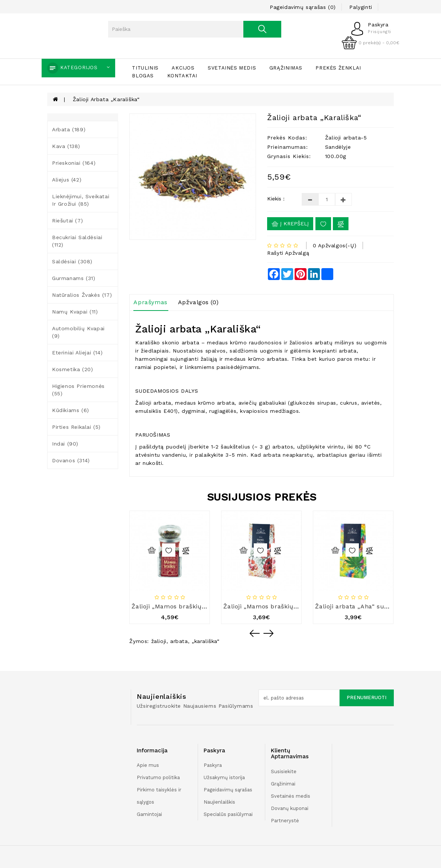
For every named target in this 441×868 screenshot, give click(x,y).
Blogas (143, 76)
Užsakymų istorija (224, 777)
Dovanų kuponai (290, 808)
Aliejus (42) (67, 180)
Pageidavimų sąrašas (228, 790)
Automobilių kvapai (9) (78, 332)
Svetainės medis (232, 68)
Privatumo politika (158, 777)
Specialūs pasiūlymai (228, 814)
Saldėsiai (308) (72, 261)
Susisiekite (284, 771)
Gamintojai (149, 814)
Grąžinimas (286, 68)
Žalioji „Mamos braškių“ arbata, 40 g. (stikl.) (199, 606)
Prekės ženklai (338, 68)
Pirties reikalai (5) (76, 427)
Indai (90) (65, 444)
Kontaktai (182, 76)
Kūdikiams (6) (71, 410)
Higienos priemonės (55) (78, 390)
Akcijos (183, 68)
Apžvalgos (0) (198, 302)
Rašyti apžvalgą (288, 253)
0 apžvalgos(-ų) (335, 245)
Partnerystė (285, 821)
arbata (179, 641)
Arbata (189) (69, 129)
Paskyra (213, 765)
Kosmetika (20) (72, 369)
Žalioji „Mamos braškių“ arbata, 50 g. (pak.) (289, 606)
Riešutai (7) (67, 221)
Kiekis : (276, 199)
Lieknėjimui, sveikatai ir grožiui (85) (81, 200)
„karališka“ (206, 641)
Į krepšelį (290, 224)
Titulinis (145, 68)
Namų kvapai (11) (75, 312)
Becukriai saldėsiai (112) (77, 241)
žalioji (159, 641)
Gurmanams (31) (74, 278)
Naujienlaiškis (219, 802)
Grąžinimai (283, 784)
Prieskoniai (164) (74, 163)
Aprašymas (150, 302)
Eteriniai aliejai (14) (77, 353)
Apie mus (148, 765)
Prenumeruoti (367, 697)
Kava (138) (66, 146)
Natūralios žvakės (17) (82, 295)
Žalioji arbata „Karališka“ (106, 99)
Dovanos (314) (71, 460)
